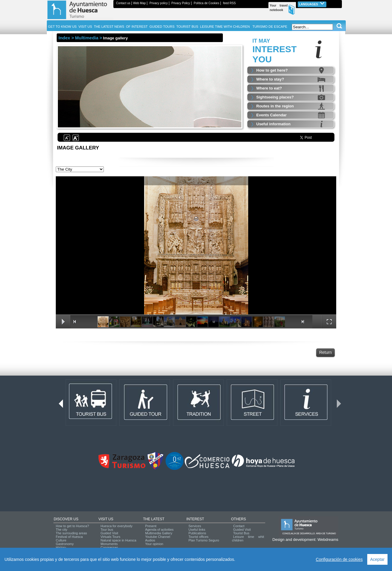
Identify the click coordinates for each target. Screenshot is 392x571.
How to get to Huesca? (72, 526)
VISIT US (106, 519)
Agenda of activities (159, 530)
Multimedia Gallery (159, 533)
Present (151, 526)
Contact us (123, 3)
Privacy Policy (181, 3)
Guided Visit (109, 533)
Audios (150, 540)
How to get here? (272, 70)
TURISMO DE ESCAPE (270, 27)
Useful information (273, 124)
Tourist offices (199, 537)
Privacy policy (159, 3)
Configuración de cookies (339, 559)
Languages (312, 4)
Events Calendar (271, 115)
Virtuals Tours (110, 537)
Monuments (109, 544)
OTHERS (238, 519)
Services (195, 526)
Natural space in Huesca (118, 540)
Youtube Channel (158, 537)
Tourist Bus (241, 533)
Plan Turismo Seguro (204, 540)
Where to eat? (269, 88)
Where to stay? (270, 79)
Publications (197, 533)
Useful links (197, 530)
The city (62, 530)
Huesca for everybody (116, 526)
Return (325, 352)
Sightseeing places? (275, 97)
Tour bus (107, 530)
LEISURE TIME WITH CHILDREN (225, 27)
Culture (61, 540)
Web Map (139, 3)
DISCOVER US (66, 519)
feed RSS (229, 3)
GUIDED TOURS (162, 27)
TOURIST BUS (187, 27)
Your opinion (154, 544)
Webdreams (328, 540)
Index (64, 38)
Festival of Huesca (69, 537)
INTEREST (195, 519)
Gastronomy (65, 544)
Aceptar (377, 559)
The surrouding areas (71, 533)
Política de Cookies (206, 3)
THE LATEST (154, 519)
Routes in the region (275, 106)
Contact (239, 526)
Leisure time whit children (248, 538)
